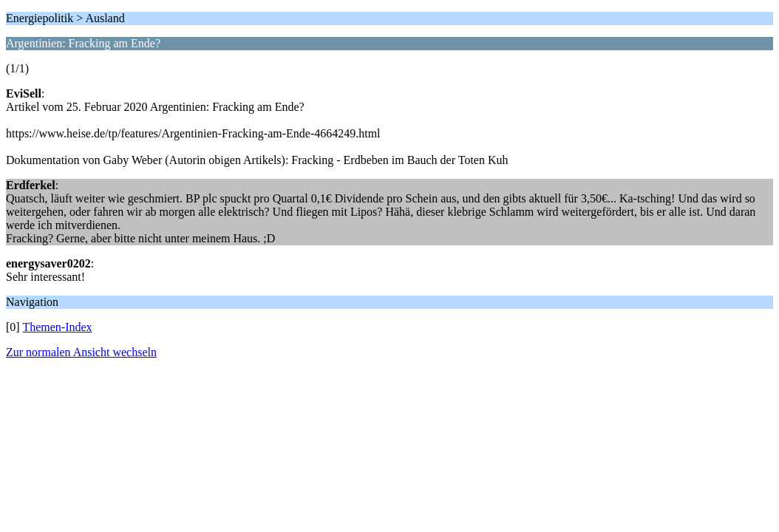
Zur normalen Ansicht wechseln (81, 352)
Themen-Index (57, 327)
